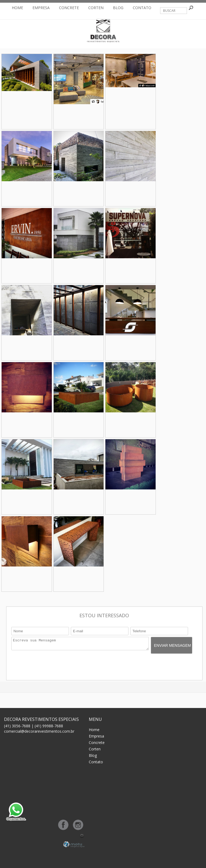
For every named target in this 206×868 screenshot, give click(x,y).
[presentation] (52, 666)
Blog (118, 8)
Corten (96, 8)
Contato (142, 8)
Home (17, 8)
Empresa (41, 8)
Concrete (69, 8)
